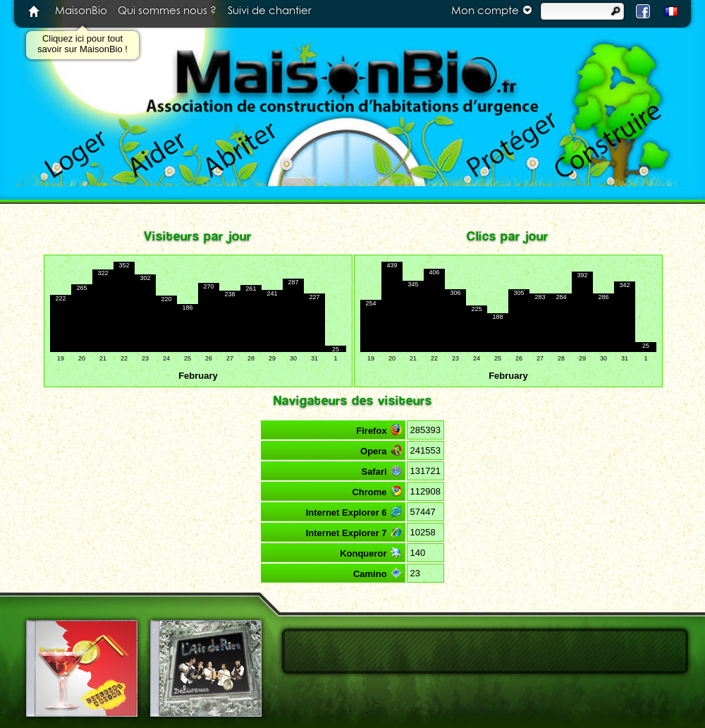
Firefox (379, 430)
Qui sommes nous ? (167, 11)
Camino (378, 573)
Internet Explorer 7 (354, 532)
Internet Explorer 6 (354, 512)
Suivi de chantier (270, 11)
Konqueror (370, 553)
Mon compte (493, 10)
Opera (381, 450)
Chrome (376, 491)
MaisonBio (81, 11)
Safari (381, 471)
